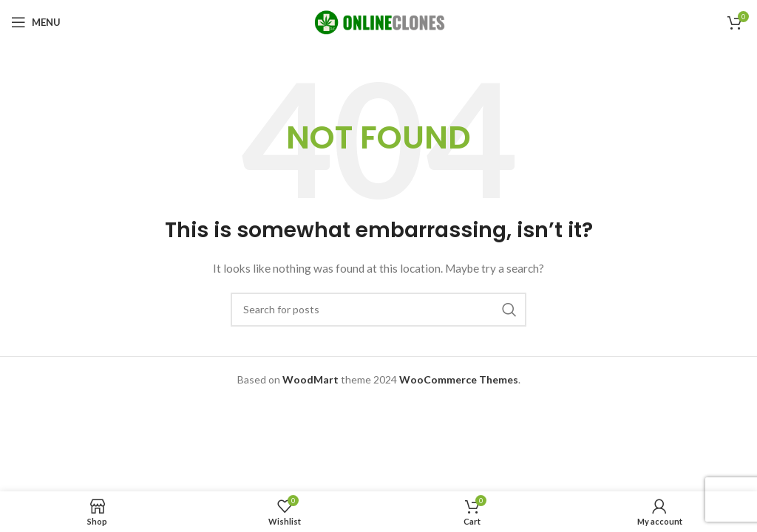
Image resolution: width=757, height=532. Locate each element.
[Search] (378, 310)
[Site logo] (379, 21)
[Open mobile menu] (36, 22)
